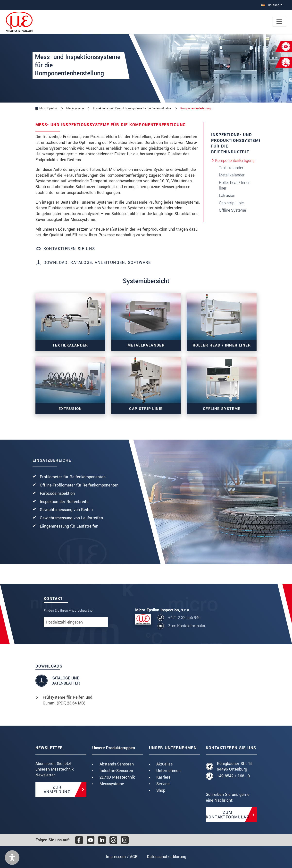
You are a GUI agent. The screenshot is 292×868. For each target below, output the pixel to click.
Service (163, 784)
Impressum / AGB (122, 857)
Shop (161, 790)
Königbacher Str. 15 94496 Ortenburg (235, 767)
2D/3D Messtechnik (117, 777)
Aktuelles (164, 764)
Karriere (163, 777)
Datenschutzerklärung (167, 857)
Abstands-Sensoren (117, 764)
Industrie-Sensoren (116, 771)
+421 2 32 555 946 (184, 618)
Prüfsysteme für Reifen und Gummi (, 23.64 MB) (67, 700)
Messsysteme (112, 784)
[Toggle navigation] (279, 22)
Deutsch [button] (270, 5)
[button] (12, 858)
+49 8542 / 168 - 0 (233, 776)
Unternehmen (168, 771)
